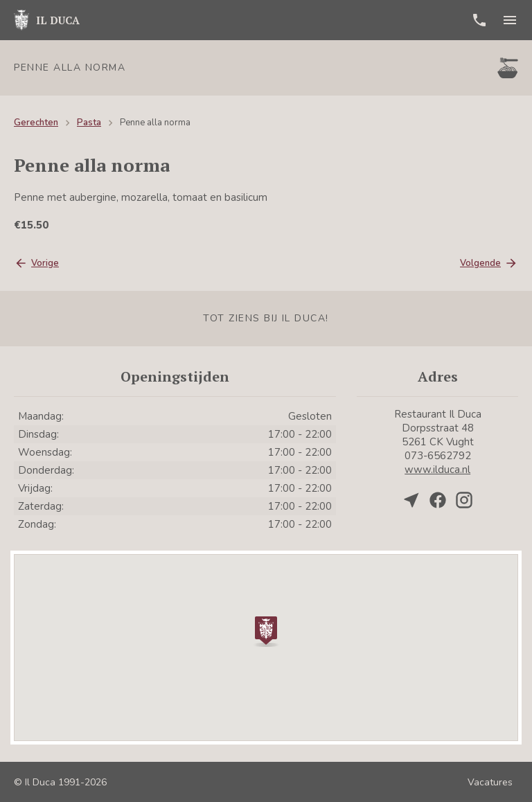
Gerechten (36, 123)
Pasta (89, 123)
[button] (266, 630)
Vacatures (490, 782)
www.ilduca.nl (437, 470)
